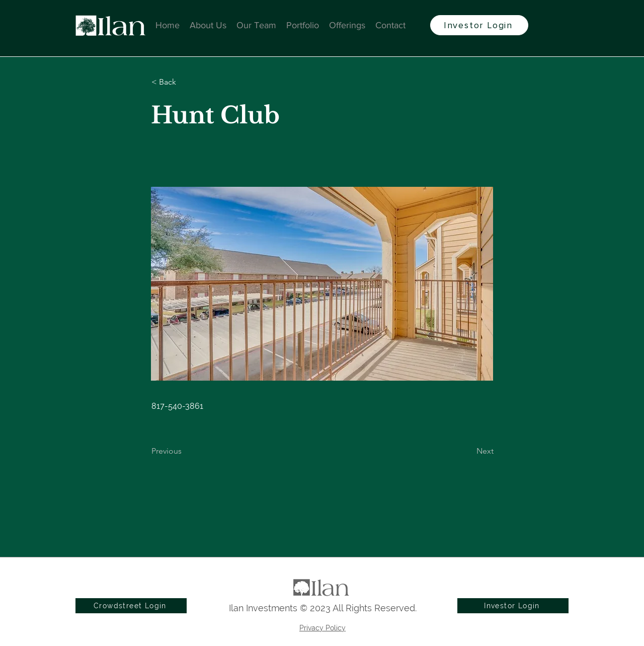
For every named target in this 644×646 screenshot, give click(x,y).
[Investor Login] (479, 25)
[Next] (468, 451)
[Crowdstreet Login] (131, 606)
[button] (185, 82)
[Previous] (185, 451)
